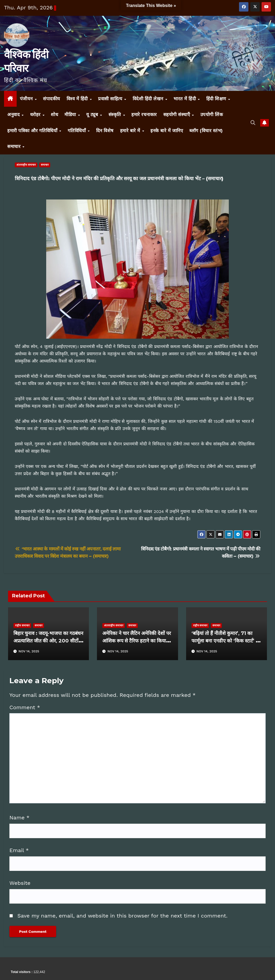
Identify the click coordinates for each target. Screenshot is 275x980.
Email (19, 850)
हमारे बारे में (131, 131)
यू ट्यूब (93, 114)
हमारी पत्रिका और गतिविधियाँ (33, 131)
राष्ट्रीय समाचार (22, 625)
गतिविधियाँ (77, 131)
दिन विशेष (105, 131)
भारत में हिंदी (185, 99)
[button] (253, 123)
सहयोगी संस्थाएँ (177, 114)
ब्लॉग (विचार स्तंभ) (206, 131)
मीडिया (71, 114)
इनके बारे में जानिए (167, 131)
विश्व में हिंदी (78, 99)
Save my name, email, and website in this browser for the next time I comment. (122, 916)
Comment (25, 707)
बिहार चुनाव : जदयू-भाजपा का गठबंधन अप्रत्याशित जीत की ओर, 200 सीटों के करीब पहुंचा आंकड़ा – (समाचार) (48, 641)
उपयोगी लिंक (212, 114)
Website (20, 883)
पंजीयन (27, 99)
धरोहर (36, 114)
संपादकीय (52, 99)
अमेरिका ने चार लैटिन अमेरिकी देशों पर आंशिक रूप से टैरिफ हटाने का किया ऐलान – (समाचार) (137, 641)
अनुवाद (14, 114)
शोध (54, 114)
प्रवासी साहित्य (111, 99)
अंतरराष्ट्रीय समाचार (26, 165)
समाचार (15, 146)
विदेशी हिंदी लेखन (149, 99)
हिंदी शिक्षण (217, 99)
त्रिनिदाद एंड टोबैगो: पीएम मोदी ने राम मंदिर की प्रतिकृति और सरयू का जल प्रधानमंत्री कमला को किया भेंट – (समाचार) (119, 179)
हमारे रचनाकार (144, 114)
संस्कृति (116, 114)
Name (19, 818)
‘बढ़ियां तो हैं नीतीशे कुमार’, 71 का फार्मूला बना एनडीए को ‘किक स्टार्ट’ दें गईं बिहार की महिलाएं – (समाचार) (225, 641)
